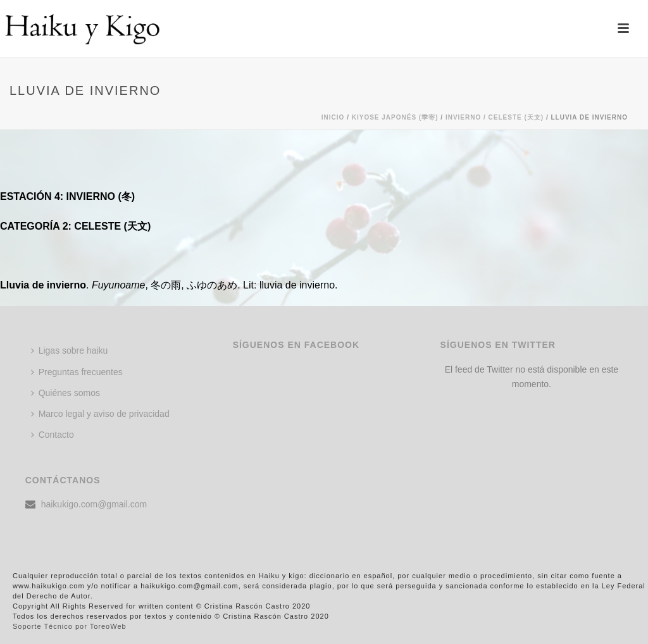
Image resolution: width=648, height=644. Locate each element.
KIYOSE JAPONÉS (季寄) (395, 117)
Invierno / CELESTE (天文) (495, 117)
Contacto (53, 435)
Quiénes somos (65, 393)
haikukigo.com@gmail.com (94, 504)
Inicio (333, 117)
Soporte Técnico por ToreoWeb (70, 626)
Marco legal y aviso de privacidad (100, 414)
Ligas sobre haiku (70, 350)
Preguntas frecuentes (77, 372)
